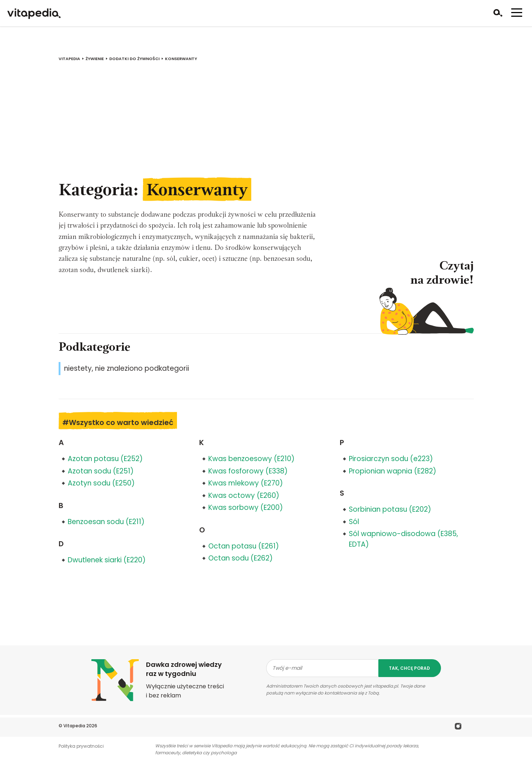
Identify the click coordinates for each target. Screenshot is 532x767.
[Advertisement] (266, 125)
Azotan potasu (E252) (105, 459)
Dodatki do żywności (134, 59)
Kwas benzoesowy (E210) (251, 459)
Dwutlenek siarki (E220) (107, 560)
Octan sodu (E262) (241, 558)
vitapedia (69, 59)
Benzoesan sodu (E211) (106, 522)
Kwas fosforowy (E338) (248, 471)
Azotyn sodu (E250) (101, 483)
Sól (354, 522)
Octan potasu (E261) (244, 546)
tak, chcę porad (409, 668)
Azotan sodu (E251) (101, 471)
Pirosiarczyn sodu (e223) (391, 459)
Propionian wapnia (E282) (393, 471)
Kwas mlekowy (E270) (246, 483)
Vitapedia (74, 726)
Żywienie (95, 59)
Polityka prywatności (81, 746)
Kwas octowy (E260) (244, 495)
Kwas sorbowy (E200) (246, 508)
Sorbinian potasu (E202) (390, 509)
